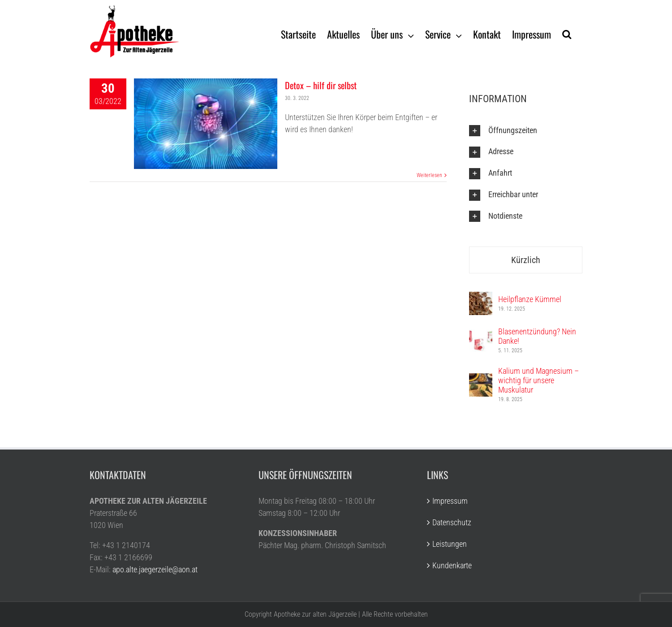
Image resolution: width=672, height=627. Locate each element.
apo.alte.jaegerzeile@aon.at (155, 569)
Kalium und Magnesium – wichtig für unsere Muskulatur (538, 380)
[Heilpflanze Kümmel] (481, 298)
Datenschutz (452, 522)
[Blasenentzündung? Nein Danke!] (481, 335)
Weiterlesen (429, 175)
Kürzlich (526, 260)
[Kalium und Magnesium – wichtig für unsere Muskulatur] (481, 379)
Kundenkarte (452, 565)
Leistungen (450, 544)
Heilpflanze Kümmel (530, 299)
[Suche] (567, 34)
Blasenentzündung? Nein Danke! (537, 336)
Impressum (450, 501)
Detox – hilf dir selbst (321, 85)
